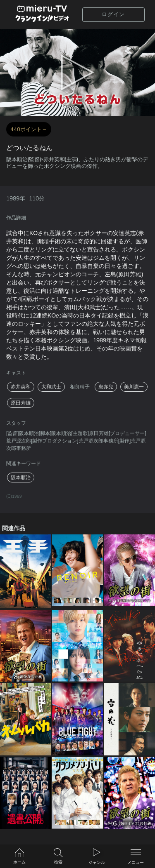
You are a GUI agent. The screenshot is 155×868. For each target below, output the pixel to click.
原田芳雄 (21, 403)
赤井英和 (21, 387)
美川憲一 (134, 387)
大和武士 (51, 387)
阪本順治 (21, 478)
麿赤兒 (106, 387)
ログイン (113, 14)
